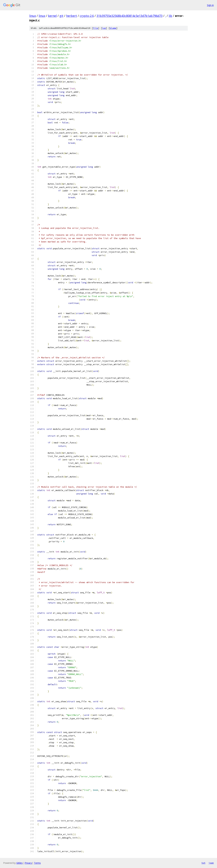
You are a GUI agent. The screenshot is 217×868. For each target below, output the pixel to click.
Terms (37, 863)
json (211, 863)
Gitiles (19, 863)
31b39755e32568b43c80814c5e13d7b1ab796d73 (130, 16)
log (104, 28)
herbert (72, 16)
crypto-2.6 (87, 16)
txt (203, 863)
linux (33, 16)
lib (170, 16)
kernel (52, 16)
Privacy (28, 863)
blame (113, 28)
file (96, 28)
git (61, 16)
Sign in (210, 5)
